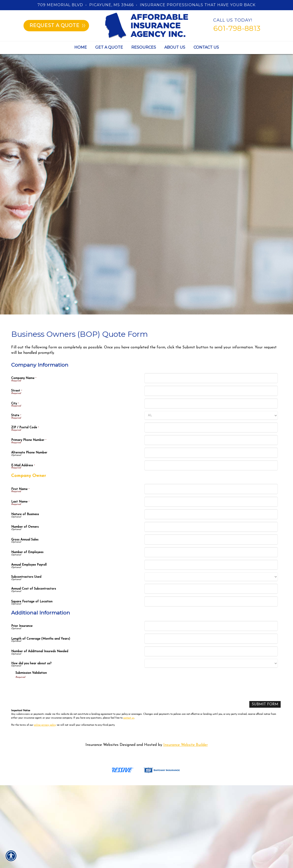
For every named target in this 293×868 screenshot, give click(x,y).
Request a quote (57, 25)
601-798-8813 (237, 28)
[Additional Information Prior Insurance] (211, 626)
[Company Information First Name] (211, 489)
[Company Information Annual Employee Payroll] (211, 565)
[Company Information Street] (211, 391)
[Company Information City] (211, 404)
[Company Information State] (211, 416)
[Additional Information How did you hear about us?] (211, 663)
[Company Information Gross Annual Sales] (211, 539)
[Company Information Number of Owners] (211, 527)
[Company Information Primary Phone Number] (211, 440)
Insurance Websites (102, 745)
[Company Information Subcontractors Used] (211, 577)
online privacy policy (45, 725)
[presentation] (52, 688)
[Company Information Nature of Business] (211, 514)
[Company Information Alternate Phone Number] (211, 453)
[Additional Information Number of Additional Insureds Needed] (211, 651)
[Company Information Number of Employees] (211, 552)
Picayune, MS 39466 (111, 5)
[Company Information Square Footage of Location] (211, 601)
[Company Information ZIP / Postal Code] (211, 427)
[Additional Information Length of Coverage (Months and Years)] (211, 639)
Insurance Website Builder (186, 745)
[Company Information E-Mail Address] (211, 465)
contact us (129, 718)
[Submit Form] (265, 704)
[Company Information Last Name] (211, 502)
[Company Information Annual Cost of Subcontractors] (211, 589)
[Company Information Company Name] (211, 378)
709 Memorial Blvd (60, 5)
